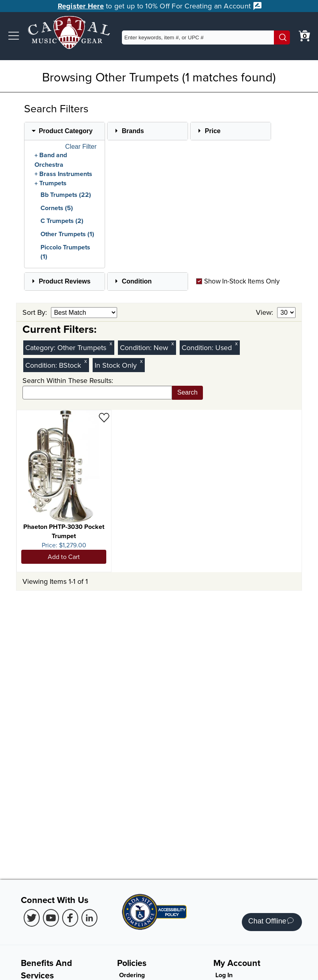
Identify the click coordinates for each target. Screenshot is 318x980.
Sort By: (36, 312)
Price (213, 131)
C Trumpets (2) (62, 221)
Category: (41, 347)
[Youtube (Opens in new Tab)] (51, 918)
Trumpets (53, 183)
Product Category (66, 131)
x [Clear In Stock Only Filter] (141, 361)
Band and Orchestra (51, 160)
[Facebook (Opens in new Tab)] (70, 918)
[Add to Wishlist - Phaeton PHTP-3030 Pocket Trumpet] (104, 417)
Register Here (81, 6)
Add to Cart (64, 557)
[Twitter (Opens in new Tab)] (32, 918)
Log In (224, 975)
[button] (14, 36)
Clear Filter (81, 147)
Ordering (132, 975)
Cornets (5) (57, 208)
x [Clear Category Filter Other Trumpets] (111, 343)
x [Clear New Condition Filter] (172, 343)
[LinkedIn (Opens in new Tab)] (89, 918)
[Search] (282, 37)
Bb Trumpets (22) (66, 195)
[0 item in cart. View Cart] (304, 36)
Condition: (137, 347)
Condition (137, 281)
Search (187, 392)
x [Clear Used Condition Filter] (236, 343)
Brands (133, 131)
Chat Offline (271, 922)
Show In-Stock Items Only (238, 281)
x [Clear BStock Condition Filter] (85, 361)
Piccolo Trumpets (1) (65, 252)
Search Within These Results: (68, 380)
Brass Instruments (66, 174)
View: (265, 312)
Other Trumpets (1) (67, 234)
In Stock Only (116, 365)
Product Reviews (65, 281)
